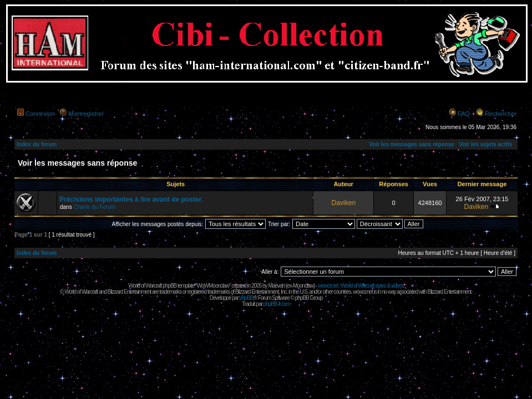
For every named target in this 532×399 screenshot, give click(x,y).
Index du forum (37, 144)
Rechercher (501, 114)
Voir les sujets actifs (485, 144)
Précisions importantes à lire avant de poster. (131, 199)
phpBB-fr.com (277, 304)
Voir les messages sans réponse (412, 144)
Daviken (343, 203)
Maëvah (276, 286)
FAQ (464, 114)
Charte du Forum (94, 207)
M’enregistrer (86, 114)
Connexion (40, 114)
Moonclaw (303, 286)
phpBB (246, 298)
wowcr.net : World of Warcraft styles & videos (361, 286)
